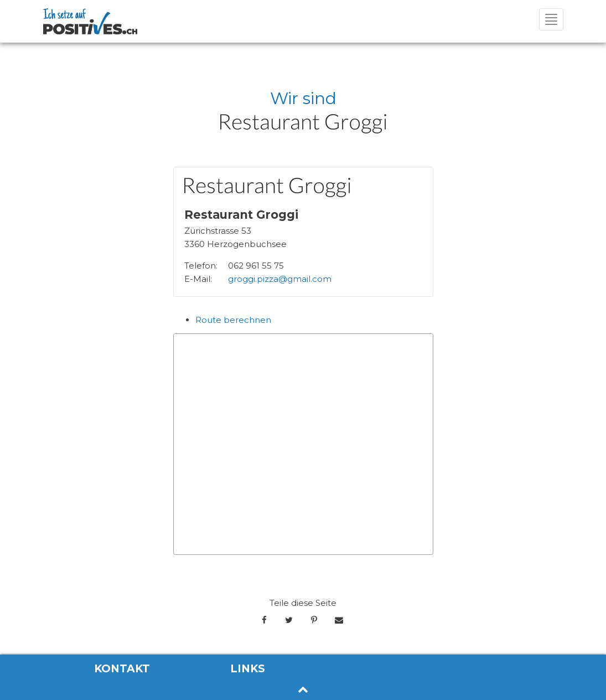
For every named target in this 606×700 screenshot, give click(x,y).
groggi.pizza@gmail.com (280, 279)
